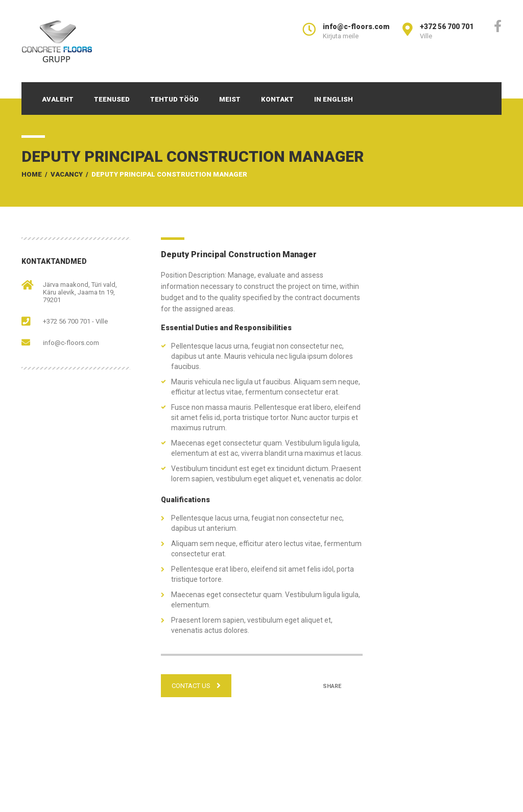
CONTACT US (196, 686)
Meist (230, 99)
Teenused (112, 99)
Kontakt (277, 99)
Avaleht (58, 99)
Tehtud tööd (174, 99)
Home (32, 174)
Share (332, 686)
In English (334, 99)
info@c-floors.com (71, 343)
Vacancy (67, 174)
